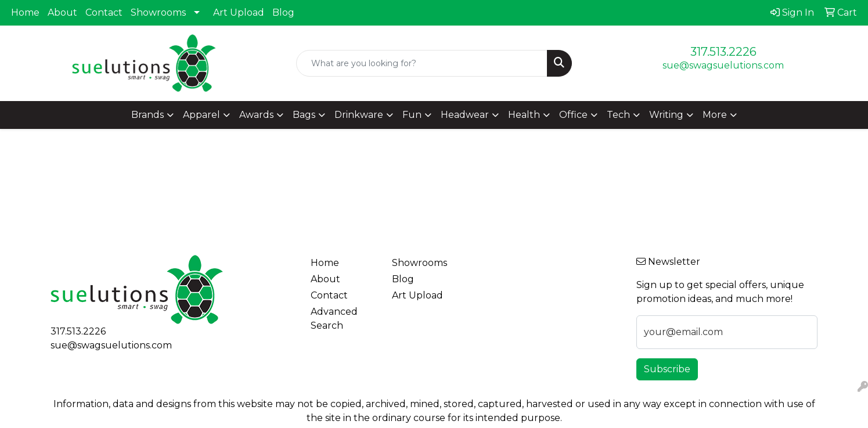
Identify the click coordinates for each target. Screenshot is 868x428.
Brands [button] (147, 115)
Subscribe (667, 369)
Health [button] (524, 115)
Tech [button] (618, 115)
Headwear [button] (465, 115)
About (62, 12)
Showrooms (158, 12)
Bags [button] (304, 115)
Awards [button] (256, 115)
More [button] (715, 115)
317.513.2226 (723, 52)
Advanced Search (334, 319)
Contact (104, 12)
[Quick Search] (422, 63)
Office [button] (573, 115)
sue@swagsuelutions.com (723, 65)
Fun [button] (412, 115)
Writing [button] (666, 115)
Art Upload (239, 12)
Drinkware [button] (359, 115)
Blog (283, 12)
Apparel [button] (201, 115)
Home (25, 12)
